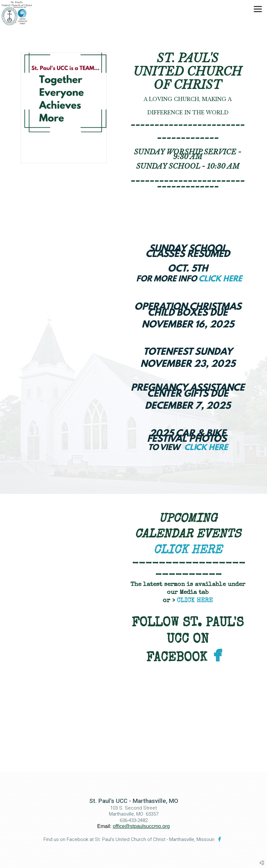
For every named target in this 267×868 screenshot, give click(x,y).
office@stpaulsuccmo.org (141, 826)
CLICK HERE (220, 279)
